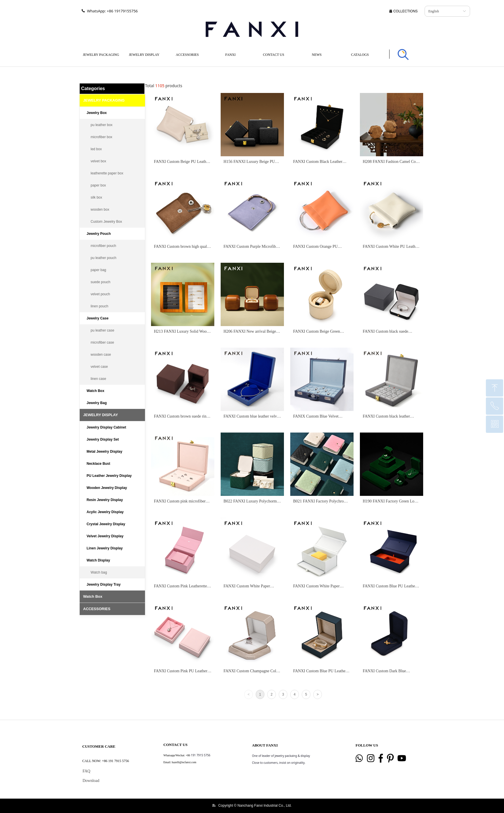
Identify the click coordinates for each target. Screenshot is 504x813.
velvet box (98, 161)
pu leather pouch (103, 258)
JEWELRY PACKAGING (101, 55)
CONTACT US (274, 55)
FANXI (230, 55)
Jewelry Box (97, 113)
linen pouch (99, 306)
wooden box (100, 210)
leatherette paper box (107, 173)
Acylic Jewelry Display (105, 512)
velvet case (99, 367)
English (434, 11)
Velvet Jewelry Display (105, 536)
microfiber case (102, 342)
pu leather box (102, 125)
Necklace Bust (98, 464)
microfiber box (101, 137)
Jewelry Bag (97, 403)
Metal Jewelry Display (104, 452)
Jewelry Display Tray (104, 584)
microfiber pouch (103, 246)
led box (96, 149)
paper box (98, 185)
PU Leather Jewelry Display (109, 476)
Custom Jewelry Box (106, 222)
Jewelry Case (98, 318)
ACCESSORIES (187, 55)
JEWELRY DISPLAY (144, 55)
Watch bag (99, 572)
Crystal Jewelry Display (106, 524)
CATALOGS (360, 55)
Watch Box (96, 391)
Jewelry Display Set (103, 439)
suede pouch (101, 282)
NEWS (317, 55)
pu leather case (102, 330)
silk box (96, 197)
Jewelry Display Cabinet (106, 427)
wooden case (101, 355)
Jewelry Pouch (99, 234)
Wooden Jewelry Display (107, 488)
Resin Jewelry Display (105, 500)
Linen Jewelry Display (105, 548)
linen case (98, 379)
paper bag (98, 270)
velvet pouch (100, 294)
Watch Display (98, 560)
